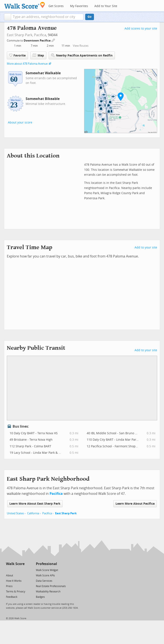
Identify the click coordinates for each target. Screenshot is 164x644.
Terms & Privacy (16, 592)
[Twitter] (8, 570)
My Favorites (79, 6)
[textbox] (47, 17)
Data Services (44, 581)
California (33, 513)
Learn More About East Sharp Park (35, 504)
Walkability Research (48, 592)
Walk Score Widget (47, 570)
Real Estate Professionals (51, 586)
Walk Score (15, 564)
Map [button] (38, 55)
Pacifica (40, 35)
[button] (8, 17)
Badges (40, 597)
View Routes (81, 46)
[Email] (22, 570)
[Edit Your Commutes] (53, 40)
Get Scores (56, 6)
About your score (20, 123)
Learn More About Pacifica (135, 504)
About (10, 576)
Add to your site (146, 248)
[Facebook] (15, 570)
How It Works (14, 581)
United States (15, 513)
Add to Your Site (106, 6)
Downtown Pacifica (37, 41)
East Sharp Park (66, 513)
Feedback (12, 597)
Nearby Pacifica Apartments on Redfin (82, 55)
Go (90, 17)
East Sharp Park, (20, 35)
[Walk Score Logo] (25, 5)
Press (9, 586)
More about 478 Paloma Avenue (27, 64)
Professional (46, 564)
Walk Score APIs (45, 576)
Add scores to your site (141, 29)
